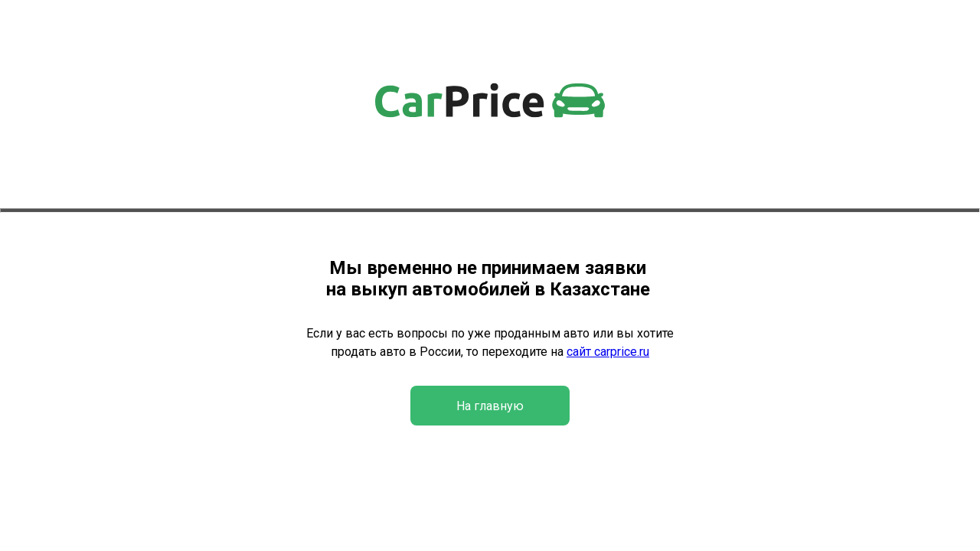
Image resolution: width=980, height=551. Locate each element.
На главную (490, 406)
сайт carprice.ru (608, 352)
